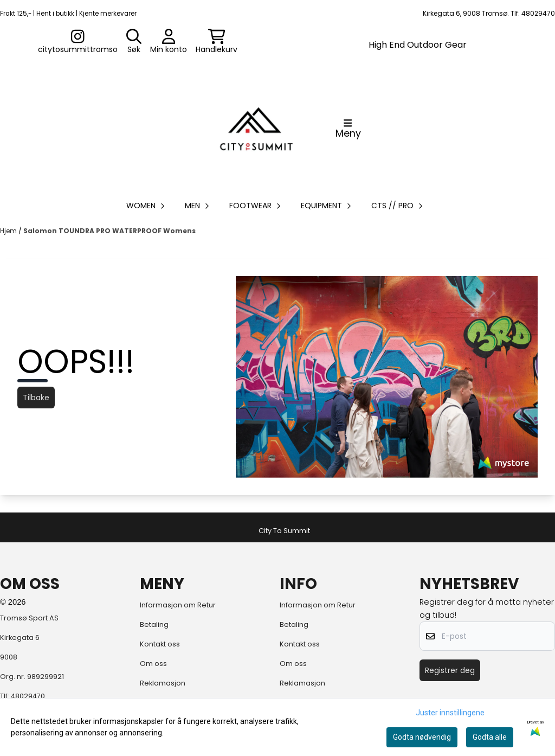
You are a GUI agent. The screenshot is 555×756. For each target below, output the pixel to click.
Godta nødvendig (422, 737)
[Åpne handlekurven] (217, 42)
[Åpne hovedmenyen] (348, 129)
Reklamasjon (163, 683)
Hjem (9, 231)
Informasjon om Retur (178, 605)
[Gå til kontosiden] (78, 42)
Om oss (153, 664)
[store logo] (256, 129)
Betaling (154, 624)
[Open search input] (134, 42)
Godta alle (490, 737)
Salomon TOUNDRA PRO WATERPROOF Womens (109, 231)
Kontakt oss (160, 644)
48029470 (28, 696)
